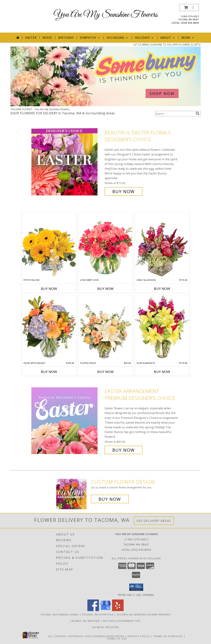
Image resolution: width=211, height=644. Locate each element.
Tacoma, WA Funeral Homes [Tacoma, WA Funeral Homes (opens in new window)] (60, 614)
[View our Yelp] (118, 610)
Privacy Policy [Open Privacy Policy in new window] (139, 636)
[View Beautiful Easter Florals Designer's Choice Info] (67, 162)
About (168, 38)
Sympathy (90, 38)
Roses (47, 38)
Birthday (66, 38)
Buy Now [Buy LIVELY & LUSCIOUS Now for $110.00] (162, 289)
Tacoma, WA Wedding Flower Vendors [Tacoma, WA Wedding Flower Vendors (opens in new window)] (144, 614)
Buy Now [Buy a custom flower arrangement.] (110, 499)
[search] (198, 113)
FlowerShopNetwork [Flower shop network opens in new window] (108, 636)
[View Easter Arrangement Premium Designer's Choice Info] (67, 421)
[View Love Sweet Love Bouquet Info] (105, 245)
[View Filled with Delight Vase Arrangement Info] (49, 328)
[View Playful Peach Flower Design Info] (105, 328)
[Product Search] (175, 114)
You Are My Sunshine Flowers (106, 15)
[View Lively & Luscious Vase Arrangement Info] (162, 245)
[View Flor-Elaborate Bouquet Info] (162, 328)
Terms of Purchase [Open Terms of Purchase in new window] (168, 636)
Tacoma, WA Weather (85, 621)
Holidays (144, 38)
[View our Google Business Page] (105, 610)
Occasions (118, 38)
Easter (31, 38)
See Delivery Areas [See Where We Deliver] (154, 521)
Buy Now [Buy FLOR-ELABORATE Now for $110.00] (162, 372)
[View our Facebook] (93, 610)
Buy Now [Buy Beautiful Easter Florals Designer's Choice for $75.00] (124, 191)
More (188, 38)
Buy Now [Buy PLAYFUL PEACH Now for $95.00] (105, 372)
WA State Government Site (122, 621)
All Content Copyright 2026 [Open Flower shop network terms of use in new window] (70, 636)
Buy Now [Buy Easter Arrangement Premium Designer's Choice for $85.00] (124, 450)
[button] (189, 8)
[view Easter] (105, 105)
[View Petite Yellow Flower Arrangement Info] (49, 245)
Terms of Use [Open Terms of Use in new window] (117, 638)
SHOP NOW (162, 93)
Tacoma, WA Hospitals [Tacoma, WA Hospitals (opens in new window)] (98, 614)
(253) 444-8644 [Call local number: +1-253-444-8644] (190, 23)
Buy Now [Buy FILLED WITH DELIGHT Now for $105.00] (49, 372)
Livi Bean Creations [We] (106, 627)
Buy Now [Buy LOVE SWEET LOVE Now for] (105, 289)
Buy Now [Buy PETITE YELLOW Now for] (49, 289)
